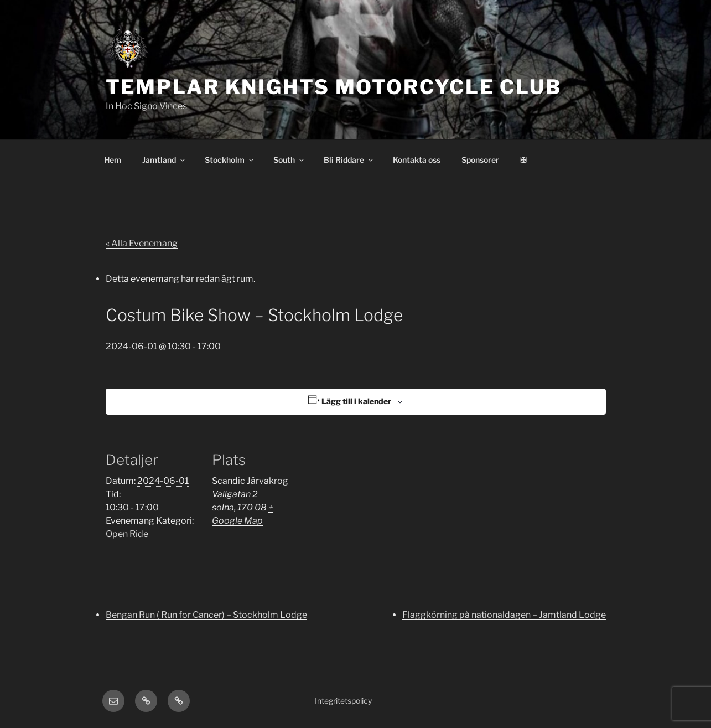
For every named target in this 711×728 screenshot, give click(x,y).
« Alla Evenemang (142, 243)
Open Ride (127, 534)
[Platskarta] (377, 508)
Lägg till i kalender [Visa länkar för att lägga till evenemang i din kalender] (356, 401)
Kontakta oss (417, 160)
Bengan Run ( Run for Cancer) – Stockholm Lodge (206, 615)
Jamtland (164, 160)
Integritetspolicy (343, 701)
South (289, 160)
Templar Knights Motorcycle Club (334, 87)
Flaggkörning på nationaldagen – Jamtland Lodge (504, 615)
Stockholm (230, 160)
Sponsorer (480, 160)
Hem (113, 160)
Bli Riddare (349, 160)
